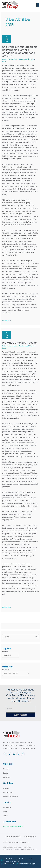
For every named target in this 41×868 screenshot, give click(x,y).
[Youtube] (18, 754)
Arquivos (5, 651)
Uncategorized (24, 59)
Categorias (6, 669)
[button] (38, 5)
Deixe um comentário (10, 59)
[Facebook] (5, 754)
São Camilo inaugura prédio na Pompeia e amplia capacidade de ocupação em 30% (20, 51)
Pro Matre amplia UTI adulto (20, 343)
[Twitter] (10, 754)
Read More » (7, 320)
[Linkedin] (14, 754)
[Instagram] (23, 754)
